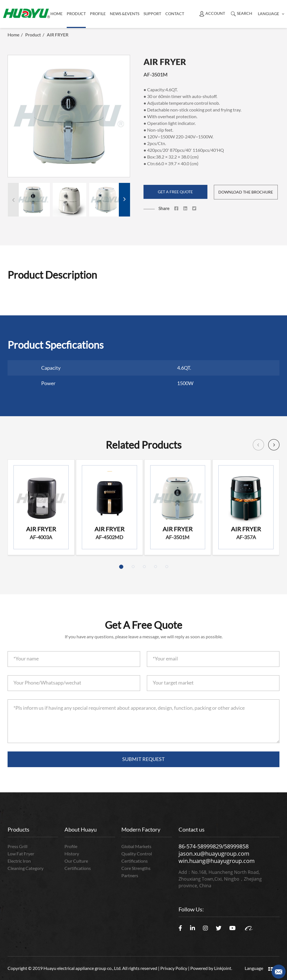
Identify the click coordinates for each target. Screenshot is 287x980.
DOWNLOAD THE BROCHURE (246, 192)
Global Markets (136, 846)
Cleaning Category (26, 868)
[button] (124, 200)
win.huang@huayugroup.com (217, 861)
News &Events (125, 14)
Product (33, 35)
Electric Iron (19, 861)
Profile (98, 14)
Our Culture (76, 861)
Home (56, 14)
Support (152, 14)
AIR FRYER (58, 35)
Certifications (78, 868)
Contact (175, 14)
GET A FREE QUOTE (175, 192)
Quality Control (137, 854)
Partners (130, 875)
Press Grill (18, 846)
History (72, 854)
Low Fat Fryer (21, 854)
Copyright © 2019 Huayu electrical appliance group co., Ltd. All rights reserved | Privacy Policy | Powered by (111, 968)
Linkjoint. (223, 968)
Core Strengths (136, 868)
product (76, 14)
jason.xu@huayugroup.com (214, 854)
